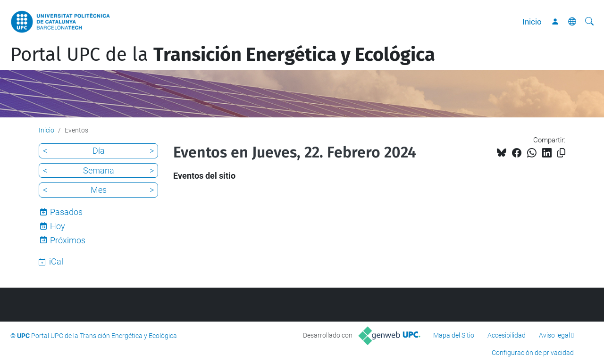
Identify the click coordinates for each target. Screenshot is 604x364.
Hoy (58, 226)
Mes (99, 190)
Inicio (532, 22)
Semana (99, 170)
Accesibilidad (507, 335)
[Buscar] (589, 22)
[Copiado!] (561, 153)
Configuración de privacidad (533, 353)
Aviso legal (554, 335)
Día (99, 151)
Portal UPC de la (223, 55)
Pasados (66, 212)
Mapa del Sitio (454, 335)
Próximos (68, 240)
